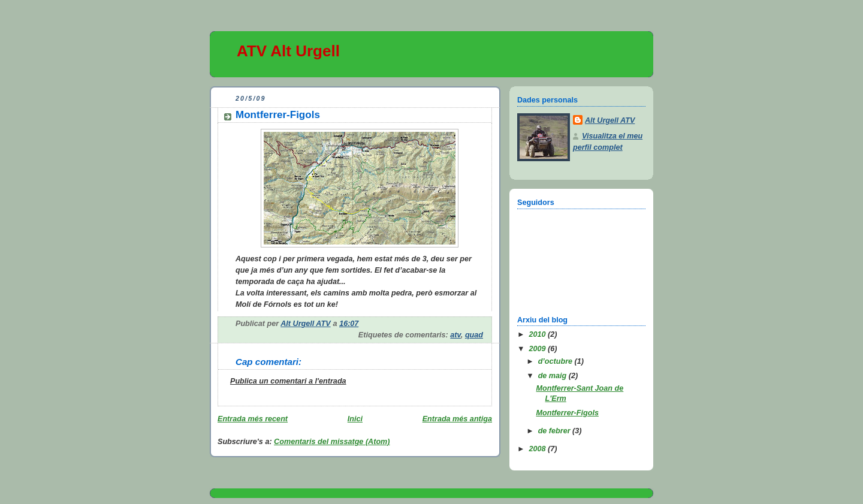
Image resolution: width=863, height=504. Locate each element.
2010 (539, 334)
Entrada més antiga (457, 419)
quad (474, 335)
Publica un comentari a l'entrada (288, 381)
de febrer (555, 431)
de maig (553, 376)
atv (455, 335)
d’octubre (556, 361)
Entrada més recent (253, 419)
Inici (355, 419)
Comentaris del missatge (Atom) (332, 442)
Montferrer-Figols (568, 413)
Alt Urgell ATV (610, 120)
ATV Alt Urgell (288, 51)
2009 (539, 349)
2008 (539, 449)
